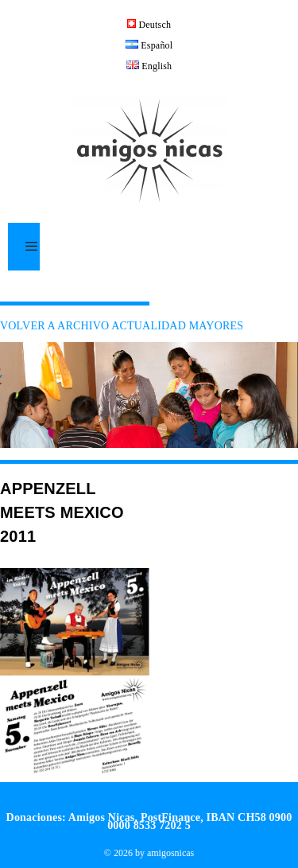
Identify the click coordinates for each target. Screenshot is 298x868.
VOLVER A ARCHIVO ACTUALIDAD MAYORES (122, 326)
